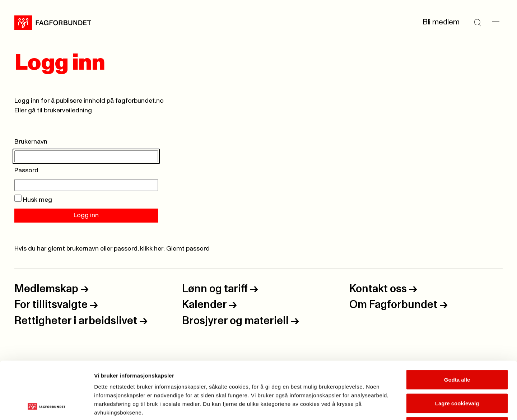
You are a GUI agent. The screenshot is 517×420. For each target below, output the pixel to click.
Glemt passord (188, 249)
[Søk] (478, 23)
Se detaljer (386, 406)
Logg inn (86, 215)
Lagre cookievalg (457, 349)
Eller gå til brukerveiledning (54, 111)
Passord (26, 171)
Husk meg (33, 200)
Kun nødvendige (457, 373)
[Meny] (495, 23)
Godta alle (457, 326)
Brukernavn (31, 142)
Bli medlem (441, 22)
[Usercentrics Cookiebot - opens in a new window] (46, 406)
